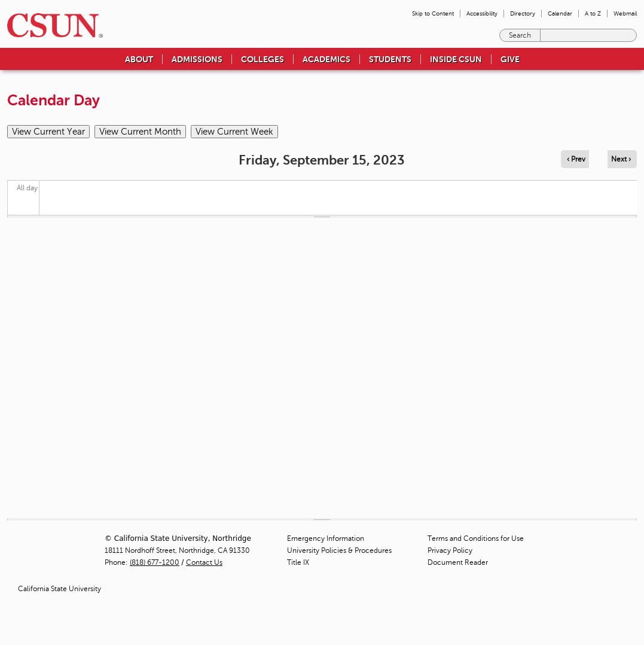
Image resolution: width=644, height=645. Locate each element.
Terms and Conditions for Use (476, 538)
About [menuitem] (139, 59)
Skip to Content (433, 13)
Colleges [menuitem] (263, 59)
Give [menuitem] (510, 59)
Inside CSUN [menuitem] (456, 59)
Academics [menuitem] (326, 59)
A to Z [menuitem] (593, 13)
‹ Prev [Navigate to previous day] (576, 159)
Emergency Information (326, 538)
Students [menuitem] (390, 59)
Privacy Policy (450, 550)
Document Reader (458, 562)
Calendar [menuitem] (560, 13)
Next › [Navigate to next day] (621, 159)
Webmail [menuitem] (625, 13)
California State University (59, 589)
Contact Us (204, 562)
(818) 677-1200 (155, 562)
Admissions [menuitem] (197, 59)
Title (298, 562)
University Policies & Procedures (339, 550)
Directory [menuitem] (523, 13)
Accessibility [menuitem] (482, 13)
